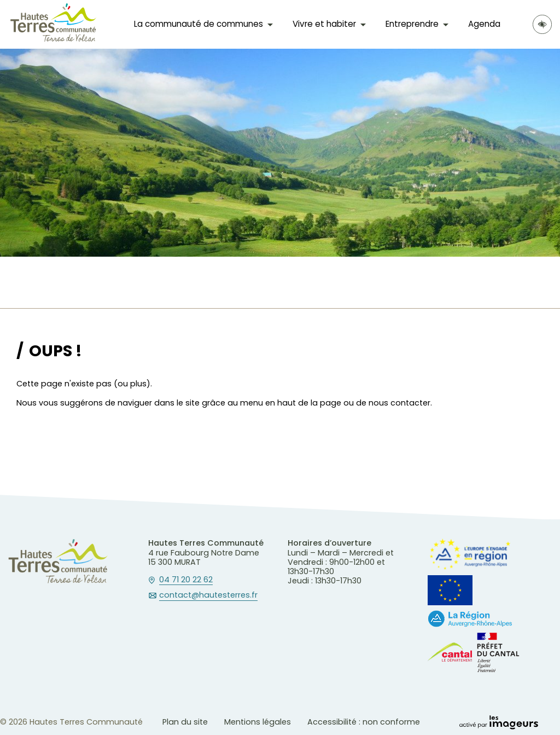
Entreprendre (412, 24)
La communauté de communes (199, 24)
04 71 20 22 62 (186, 580)
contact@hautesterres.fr (208, 595)
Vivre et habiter (324, 24)
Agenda (484, 24)
